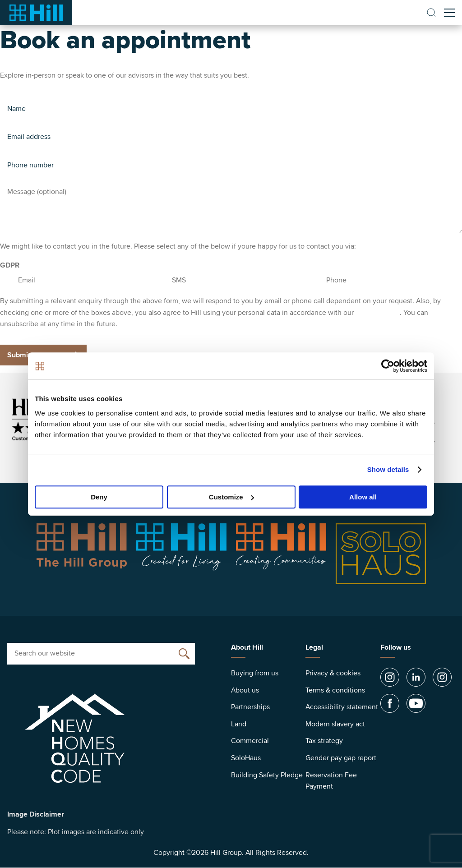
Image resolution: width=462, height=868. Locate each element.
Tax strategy (324, 741)
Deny (99, 497)
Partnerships (250, 707)
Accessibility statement (342, 707)
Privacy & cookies (333, 673)
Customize (231, 497)
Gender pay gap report (341, 758)
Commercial (250, 741)
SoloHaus (246, 758)
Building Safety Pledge (267, 775)
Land (239, 724)
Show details (388, 469)
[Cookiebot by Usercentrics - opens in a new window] (388, 366)
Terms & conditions (335, 690)
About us (245, 690)
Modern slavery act (335, 724)
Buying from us (255, 673)
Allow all (363, 497)
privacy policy (378, 313)
